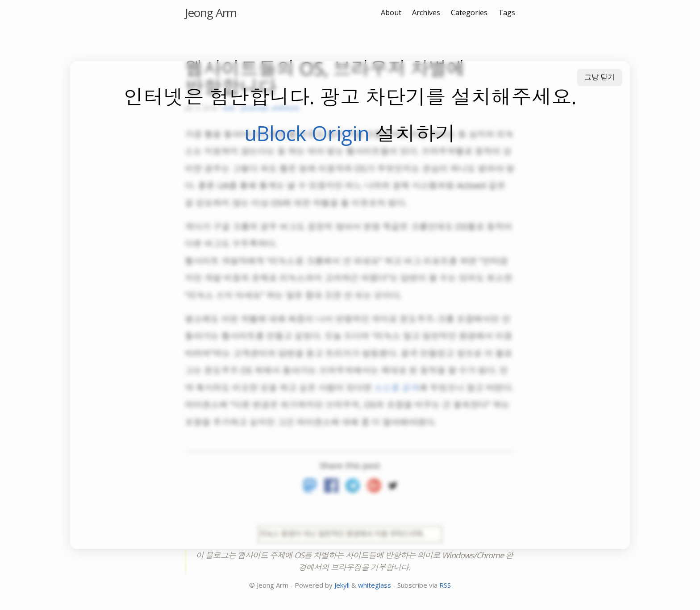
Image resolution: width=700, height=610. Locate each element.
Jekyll (342, 585)
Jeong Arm (211, 12)
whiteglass (375, 585)
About (391, 12)
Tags (507, 12)
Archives (426, 12)
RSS (445, 585)
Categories (469, 12)
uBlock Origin (307, 133)
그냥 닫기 (600, 77)
